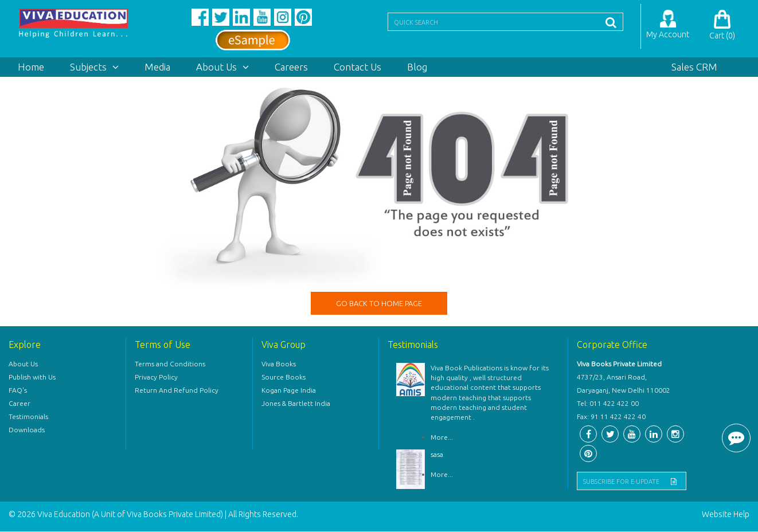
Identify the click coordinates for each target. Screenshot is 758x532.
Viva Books (279, 364)
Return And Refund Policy (177, 391)
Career (19, 404)
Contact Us (357, 67)
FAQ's (18, 391)
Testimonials (28, 417)
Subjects (94, 67)
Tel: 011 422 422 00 (608, 404)
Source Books (284, 378)
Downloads (27, 430)
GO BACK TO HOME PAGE (379, 303)
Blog (417, 67)
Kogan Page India (289, 391)
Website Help (726, 515)
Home (31, 67)
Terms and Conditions (170, 364)
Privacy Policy (156, 378)
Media (157, 67)
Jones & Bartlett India (296, 404)
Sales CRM (694, 67)
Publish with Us (32, 378)
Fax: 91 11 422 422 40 (611, 417)
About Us (222, 67)
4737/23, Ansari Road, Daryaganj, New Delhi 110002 (624, 384)
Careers (291, 67)
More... (442, 437)
